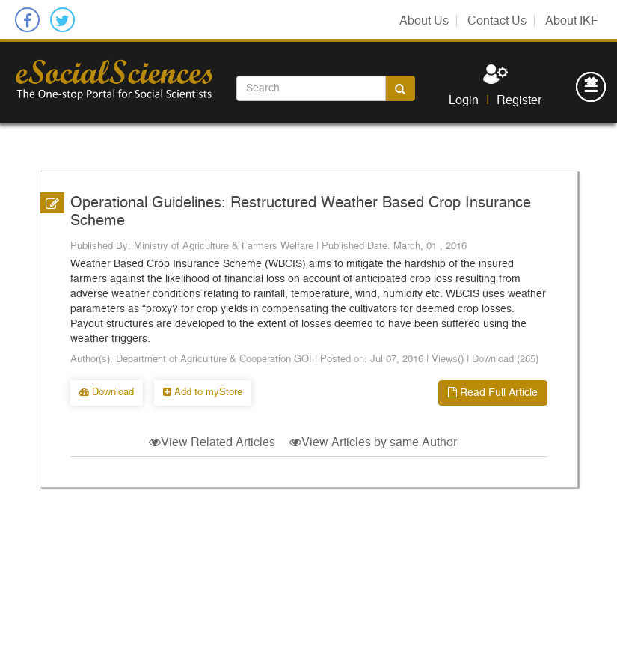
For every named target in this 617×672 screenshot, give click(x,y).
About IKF (572, 21)
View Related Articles (212, 442)
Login (464, 100)
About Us (424, 21)
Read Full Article (493, 392)
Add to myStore (203, 392)
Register (519, 100)
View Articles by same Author (373, 442)
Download (107, 392)
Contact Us (497, 21)
